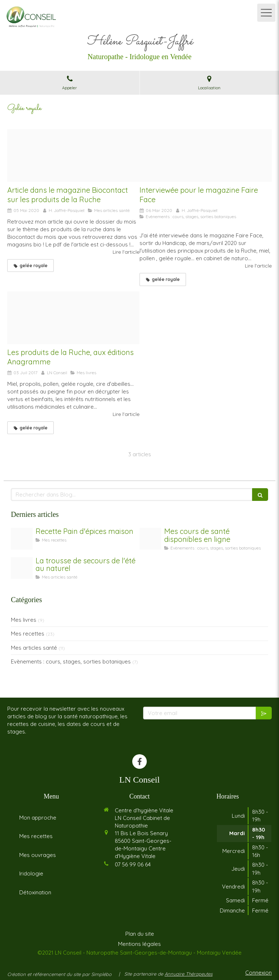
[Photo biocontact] (73, 156)
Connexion (258, 973)
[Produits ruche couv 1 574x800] (73, 318)
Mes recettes (28, 634)
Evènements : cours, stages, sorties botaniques (71, 661)
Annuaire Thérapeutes (189, 974)
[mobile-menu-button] (266, 13)
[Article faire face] (206, 156)
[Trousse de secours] (22, 568)
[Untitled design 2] (22, 539)
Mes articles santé (34, 648)
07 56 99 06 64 (133, 864)
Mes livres (24, 620)
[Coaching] (150, 539)
